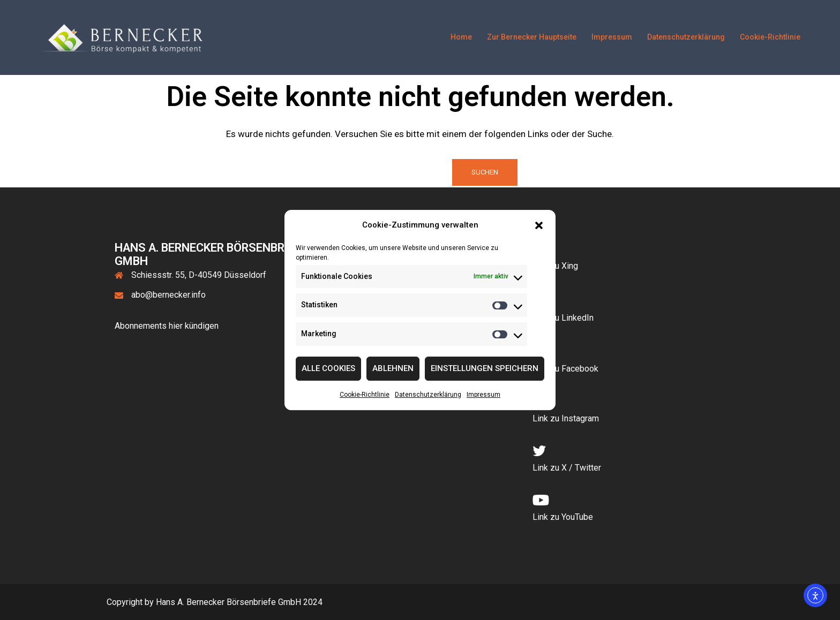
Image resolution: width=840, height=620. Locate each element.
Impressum (483, 395)
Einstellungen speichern (485, 369)
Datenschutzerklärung (428, 395)
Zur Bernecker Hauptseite (532, 37)
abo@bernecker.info (168, 295)
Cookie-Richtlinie (365, 395)
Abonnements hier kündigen (167, 326)
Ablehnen (393, 369)
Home (461, 37)
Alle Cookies (328, 369)
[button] (539, 225)
